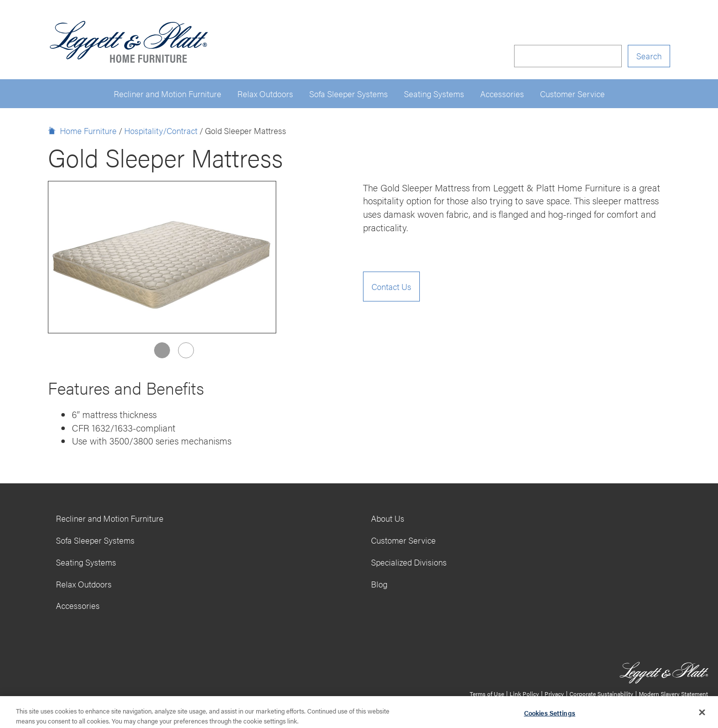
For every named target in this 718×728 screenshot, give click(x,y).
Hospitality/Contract (161, 131)
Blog (379, 584)
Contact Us (391, 287)
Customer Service (572, 94)
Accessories (502, 94)
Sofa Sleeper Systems (349, 94)
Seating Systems (434, 94)
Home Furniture (88, 131)
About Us (388, 518)
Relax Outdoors (265, 94)
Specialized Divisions (409, 562)
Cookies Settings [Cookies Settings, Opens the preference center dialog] (550, 715)
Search (649, 56)
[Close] (702, 715)
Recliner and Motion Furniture (168, 94)
